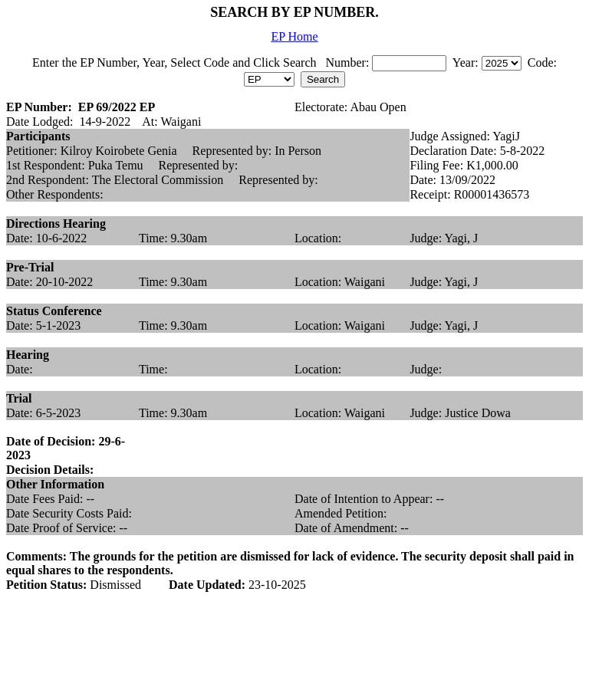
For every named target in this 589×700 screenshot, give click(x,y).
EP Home (294, 36)
